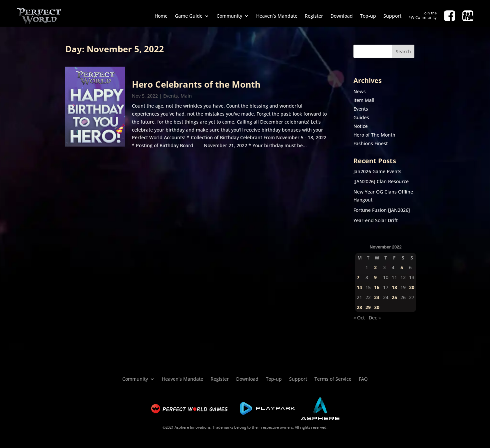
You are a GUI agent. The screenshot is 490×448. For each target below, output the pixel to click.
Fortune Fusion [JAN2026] (382, 210)
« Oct (359, 318)
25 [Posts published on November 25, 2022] (394, 297)
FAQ (363, 379)
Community (229, 16)
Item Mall (364, 100)
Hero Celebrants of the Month (196, 84)
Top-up (368, 16)
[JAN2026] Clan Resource (381, 181)
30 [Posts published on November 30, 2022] (377, 307)
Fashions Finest (371, 143)
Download (342, 16)
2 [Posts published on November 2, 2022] (375, 267)
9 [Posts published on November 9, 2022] (375, 277)
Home (161, 16)
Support (392, 16)
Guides (361, 117)
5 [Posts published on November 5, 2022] (402, 267)
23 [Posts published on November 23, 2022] (377, 297)
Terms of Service (333, 379)
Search (403, 51)
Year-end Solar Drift (376, 220)
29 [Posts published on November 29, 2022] (368, 307)
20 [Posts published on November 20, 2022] (412, 287)
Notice (361, 126)
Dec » (375, 318)
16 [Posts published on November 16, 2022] (377, 287)
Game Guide (189, 16)
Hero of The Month (374, 135)
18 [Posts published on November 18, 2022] (394, 287)
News (360, 91)
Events (171, 96)
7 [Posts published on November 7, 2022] (358, 277)
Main (186, 96)
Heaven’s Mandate (277, 16)
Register (314, 16)
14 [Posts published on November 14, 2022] (359, 287)
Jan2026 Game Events (377, 171)
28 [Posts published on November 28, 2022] (359, 307)
